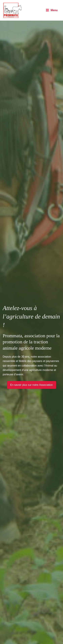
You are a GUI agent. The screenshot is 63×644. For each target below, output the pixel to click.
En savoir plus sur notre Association (32, 385)
